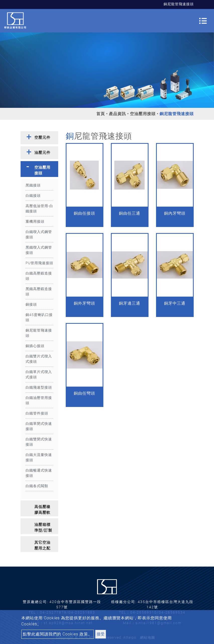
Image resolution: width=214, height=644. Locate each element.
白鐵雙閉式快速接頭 (39, 442)
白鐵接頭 (33, 196)
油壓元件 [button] (42, 153)
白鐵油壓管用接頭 (39, 400)
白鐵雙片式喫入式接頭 (39, 359)
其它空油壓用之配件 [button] (42, 546)
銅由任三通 (130, 213)
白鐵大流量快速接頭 (39, 457)
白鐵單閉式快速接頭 (39, 426)
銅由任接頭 (84, 213)
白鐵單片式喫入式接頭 (39, 374)
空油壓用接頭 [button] (42, 170)
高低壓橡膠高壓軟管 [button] (42, 510)
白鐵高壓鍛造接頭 (39, 276)
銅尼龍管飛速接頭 (39, 333)
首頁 (101, 114)
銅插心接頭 (35, 346)
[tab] (39, 138)
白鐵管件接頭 (37, 413)
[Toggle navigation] (203, 21)
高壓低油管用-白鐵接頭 (39, 209)
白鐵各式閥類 (37, 486)
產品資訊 (117, 114)
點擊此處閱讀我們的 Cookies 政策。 (58, 634)
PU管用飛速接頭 (39, 263)
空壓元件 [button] (42, 137)
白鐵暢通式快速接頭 (39, 473)
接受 (101, 634)
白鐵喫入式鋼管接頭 (39, 234)
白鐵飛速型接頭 (39, 387)
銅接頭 (31, 304)
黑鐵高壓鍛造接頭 (39, 291)
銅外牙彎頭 (84, 303)
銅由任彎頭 (84, 393)
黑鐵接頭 (33, 185)
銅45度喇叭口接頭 (39, 317)
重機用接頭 (35, 221)
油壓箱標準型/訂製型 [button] (43, 528)
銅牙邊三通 (130, 303)
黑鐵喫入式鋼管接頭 (39, 250)
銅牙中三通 (175, 303)
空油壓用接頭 (143, 114)
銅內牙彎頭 (175, 213)
